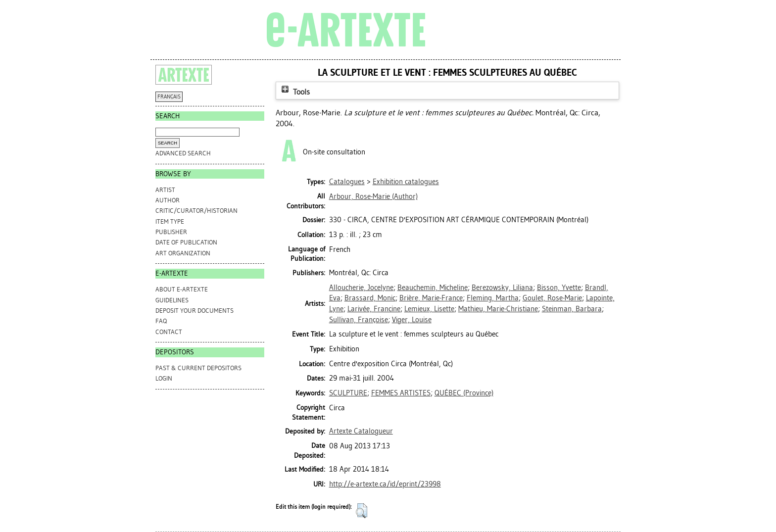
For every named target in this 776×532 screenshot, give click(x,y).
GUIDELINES (172, 300)
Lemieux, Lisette (429, 309)
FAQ (161, 321)
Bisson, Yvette (559, 288)
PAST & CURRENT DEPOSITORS (198, 368)
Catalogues (347, 182)
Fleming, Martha (493, 298)
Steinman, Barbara (572, 309)
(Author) (373, 196)
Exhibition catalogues (406, 182)
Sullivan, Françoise (359, 320)
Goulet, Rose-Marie (552, 298)
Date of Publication (186, 242)
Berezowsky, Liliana (502, 288)
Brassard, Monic (370, 298)
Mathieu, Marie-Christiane (498, 309)
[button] (362, 511)
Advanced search (183, 153)
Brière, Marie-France (431, 298)
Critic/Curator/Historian (196, 211)
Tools (294, 92)
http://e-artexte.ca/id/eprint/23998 (385, 484)
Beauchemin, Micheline (433, 288)
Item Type (170, 221)
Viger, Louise (412, 320)
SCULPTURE (348, 393)
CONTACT (169, 332)
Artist (165, 190)
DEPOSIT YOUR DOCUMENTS (194, 311)
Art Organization (183, 253)
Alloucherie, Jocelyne (361, 288)
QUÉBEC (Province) (464, 393)
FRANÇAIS (169, 97)
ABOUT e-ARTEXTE (182, 289)
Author (168, 200)
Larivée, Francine (374, 309)
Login (164, 378)
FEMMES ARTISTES (401, 393)
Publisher (171, 232)
